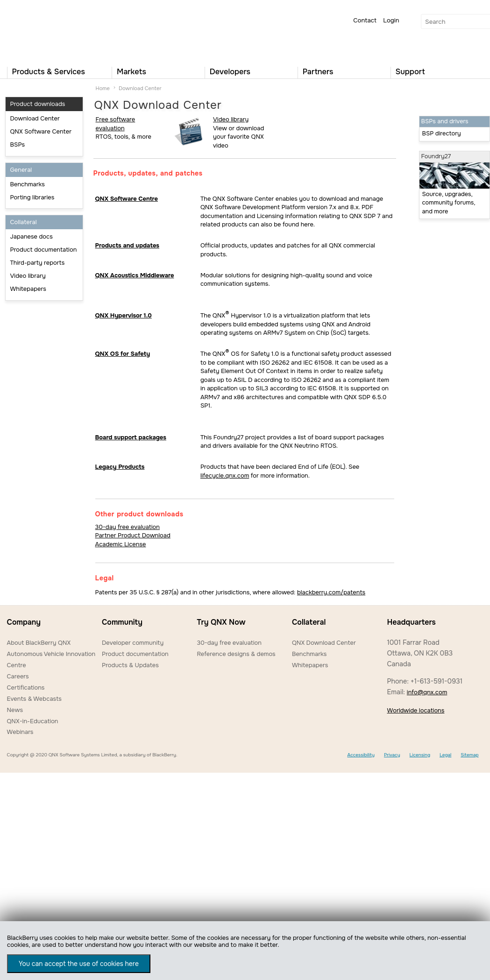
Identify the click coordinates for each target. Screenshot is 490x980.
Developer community (133, 643)
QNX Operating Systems (35, 31)
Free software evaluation (116, 124)
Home (103, 88)
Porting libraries (32, 197)
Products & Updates (130, 665)
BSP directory (442, 134)
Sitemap (469, 755)
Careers (18, 676)
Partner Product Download (133, 535)
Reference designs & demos (236, 654)
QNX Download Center (324, 643)
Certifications (26, 687)
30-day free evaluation (128, 527)
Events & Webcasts (34, 699)
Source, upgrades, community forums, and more (449, 203)
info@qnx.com (427, 692)
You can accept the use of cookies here (79, 964)
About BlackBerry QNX (39, 643)
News (15, 710)
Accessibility (361, 755)
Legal (445, 755)
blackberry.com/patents (331, 592)
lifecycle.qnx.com (225, 476)
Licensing (420, 755)
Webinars (20, 732)
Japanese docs (32, 236)
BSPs (18, 145)
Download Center (35, 118)
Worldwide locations (415, 710)
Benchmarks (28, 184)
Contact (365, 20)
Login (391, 20)
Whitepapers (28, 289)
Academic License (121, 544)
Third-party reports (38, 263)
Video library (28, 276)
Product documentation (44, 250)
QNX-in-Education (33, 721)
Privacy (392, 755)
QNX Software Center (41, 131)
